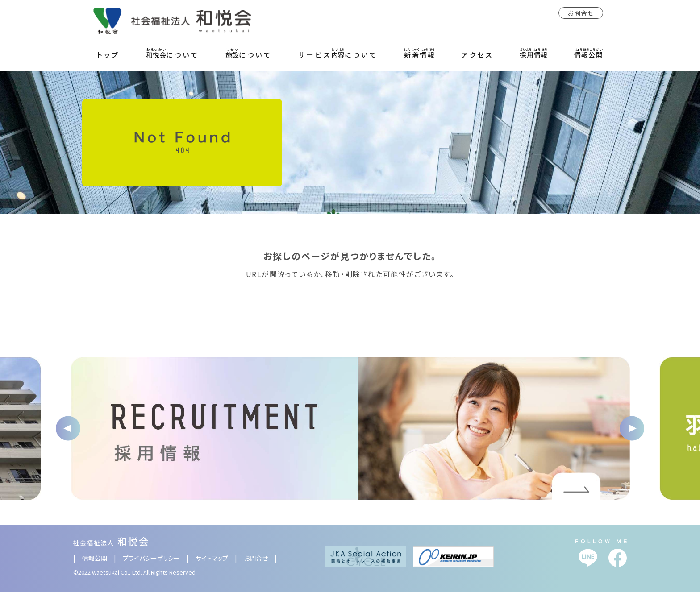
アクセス (477, 55)
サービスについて (338, 53)
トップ (108, 55)
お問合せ (581, 13)
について (173, 53)
